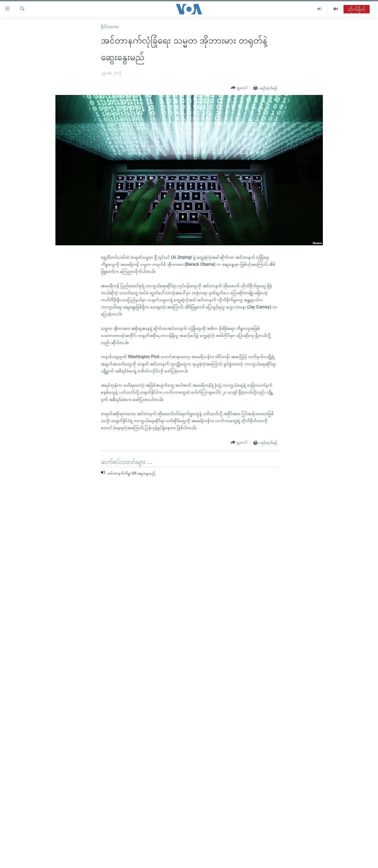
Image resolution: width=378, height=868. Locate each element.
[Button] (239, 88)
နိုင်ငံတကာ (110, 27)
